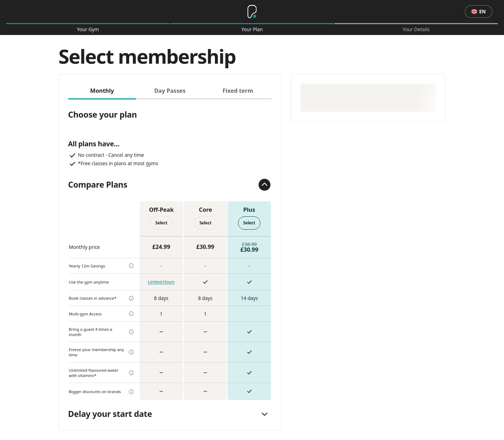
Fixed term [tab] (238, 91)
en (479, 11)
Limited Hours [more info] (161, 282)
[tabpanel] (170, 250)
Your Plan (252, 29)
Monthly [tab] (102, 91)
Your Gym (88, 29)
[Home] (252, 12)
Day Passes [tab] (170, 91)
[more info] (131, 266)
